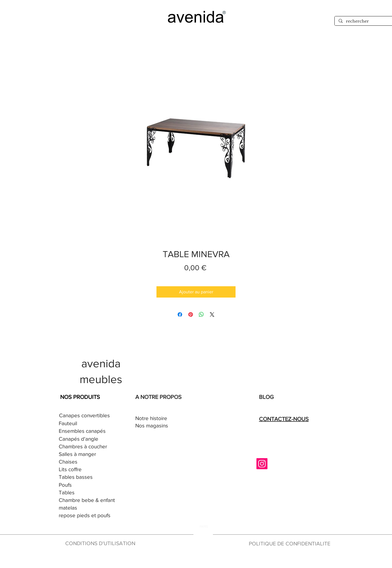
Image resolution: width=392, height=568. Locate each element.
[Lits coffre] (85, 470)
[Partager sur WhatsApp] (201, 314)
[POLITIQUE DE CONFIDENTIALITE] (292, 544)
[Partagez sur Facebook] (180, 314)
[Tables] (85, 493)
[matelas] (68, 508)
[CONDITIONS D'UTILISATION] (102, 544)
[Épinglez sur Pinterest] (191, 314)
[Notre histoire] (161, 419)
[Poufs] (85, 485)
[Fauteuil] (85, 424)
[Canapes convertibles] (85, 416)
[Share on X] (212, 314)
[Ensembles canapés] (85, 431)
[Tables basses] (85, 477)
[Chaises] (85, 462)
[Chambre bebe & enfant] (88, 500)
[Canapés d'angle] (85, 439)
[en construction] (202, 559)
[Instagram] (262, 464)
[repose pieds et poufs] (95, 516)
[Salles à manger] (85, 454)
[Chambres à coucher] (85, 447)
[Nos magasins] (161, 426)
